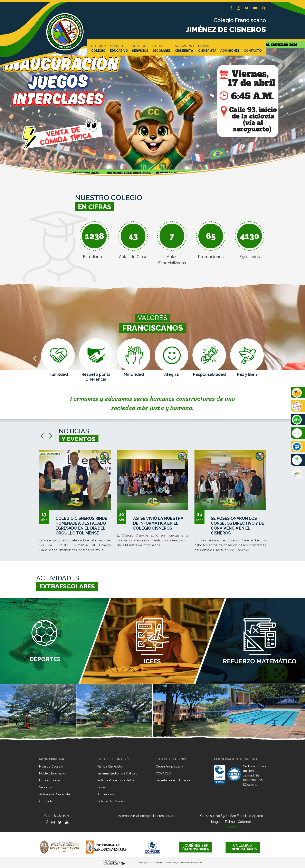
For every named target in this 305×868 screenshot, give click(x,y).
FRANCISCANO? (196, 847)
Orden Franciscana (169, 766)
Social (102, 787)
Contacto (46, 801)
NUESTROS (140, 49)
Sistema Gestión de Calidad (117, 773)
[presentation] (35, 358)
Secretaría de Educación (174, 780)
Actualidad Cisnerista (55, 794)
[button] (264, 8)
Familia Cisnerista (110, 766)
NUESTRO (99, 49)
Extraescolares (50, 780)
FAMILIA (207, 49)
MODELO (119, 49)
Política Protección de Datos (118, 780)
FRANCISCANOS (243, 847)
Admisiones (106, 794)
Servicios (46, 787)
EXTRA (162, 49)
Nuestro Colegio (51, 766)
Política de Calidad (111, 801)
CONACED (163, 773)
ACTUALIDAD (184, 49)
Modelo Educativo (53, 773)
